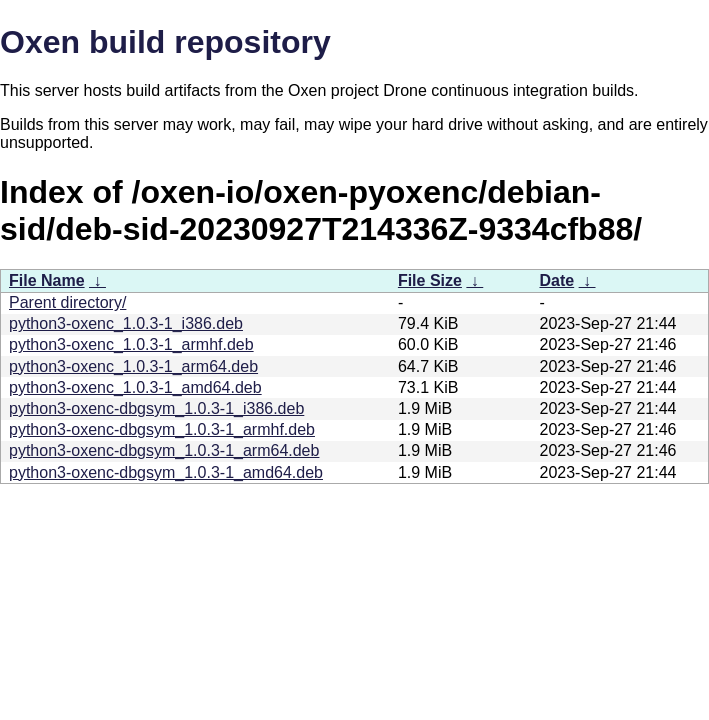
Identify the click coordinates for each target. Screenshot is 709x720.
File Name (47, 280)
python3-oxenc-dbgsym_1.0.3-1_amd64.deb (166, 472)
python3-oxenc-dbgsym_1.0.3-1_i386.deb (156, 408)
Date (556, 280)
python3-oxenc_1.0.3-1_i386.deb (126, 323)
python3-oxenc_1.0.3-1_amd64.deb (135, 387)
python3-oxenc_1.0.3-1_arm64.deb (133, 366)
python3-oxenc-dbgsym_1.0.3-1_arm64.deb (164, 450)
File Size (430, 280)
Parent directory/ (67, 302)
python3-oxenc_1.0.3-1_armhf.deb (131, 344)
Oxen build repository (165, 42)
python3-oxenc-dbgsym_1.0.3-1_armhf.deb (162, 429)
